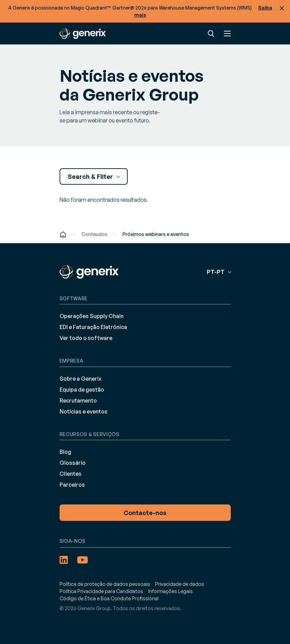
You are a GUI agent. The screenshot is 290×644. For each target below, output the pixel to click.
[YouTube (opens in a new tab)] (83, 560)
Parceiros (72, 485)
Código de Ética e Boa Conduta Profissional (109, 598)
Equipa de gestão (82, 390)
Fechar (282, 8)
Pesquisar (211, 34)
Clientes (71, 474)
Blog (65, 452)
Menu (227, 34)
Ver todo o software (86, 338)
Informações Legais (171, 591)
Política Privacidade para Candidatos (101, 591)
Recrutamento (78, 400)
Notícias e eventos (84, 411)
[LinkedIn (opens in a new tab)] (64, 560)
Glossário (73, 463)
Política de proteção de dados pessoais (105, 584)
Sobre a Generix (81, 379)
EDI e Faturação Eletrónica (93, 327)
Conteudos (94, 234)
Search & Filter (91, 176)
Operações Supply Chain (92, 316)
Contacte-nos (145, 513)
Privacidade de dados (180, 584)
